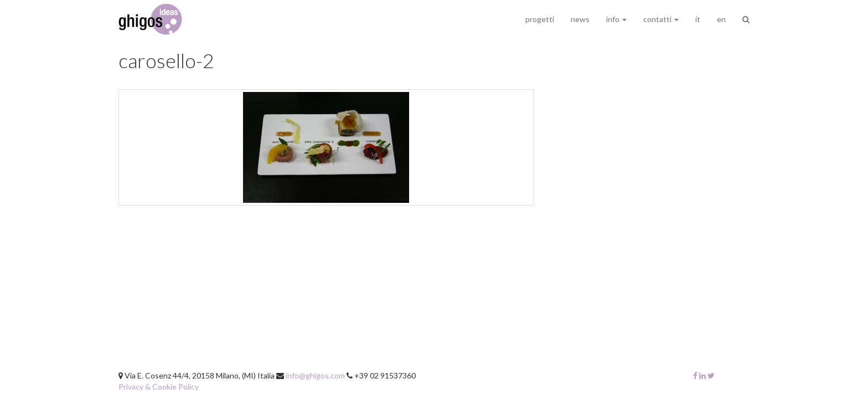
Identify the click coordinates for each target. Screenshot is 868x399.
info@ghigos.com (315, 375)
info (616, 19)
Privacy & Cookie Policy (159, 387)
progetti (540, 19)
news (580, 19)
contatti (661, 19)
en (721, 19)
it (698, 19)
